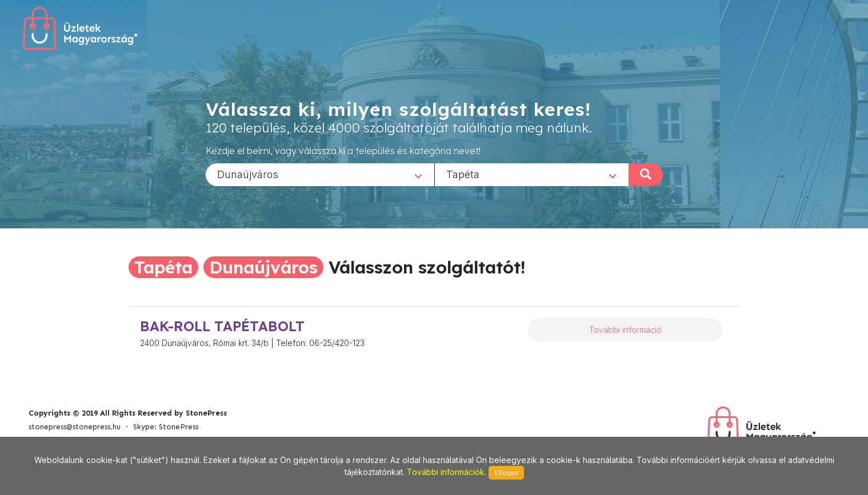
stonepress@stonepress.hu (75, 427)
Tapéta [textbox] (463, 174)
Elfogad (506, 473)
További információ (625, 330)
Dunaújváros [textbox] (248, 174)
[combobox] (320, 174)
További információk (446, 472)
